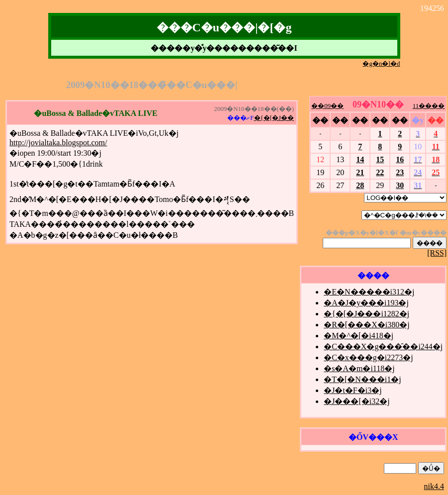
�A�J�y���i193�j (366, 303)
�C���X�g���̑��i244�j (383, 346)
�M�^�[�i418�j (358, 336)
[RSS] (437, 253)
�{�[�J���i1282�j (366, 314)
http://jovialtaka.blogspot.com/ (58, 143)
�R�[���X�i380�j (366, 325)
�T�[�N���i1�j (362, 379)
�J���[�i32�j (357, 401)
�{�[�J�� (274, 118)
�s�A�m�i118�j (359, 368)
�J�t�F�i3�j (353, 390)
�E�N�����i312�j (369, 292)
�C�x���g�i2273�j (368, 357)
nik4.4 (434, 486)
